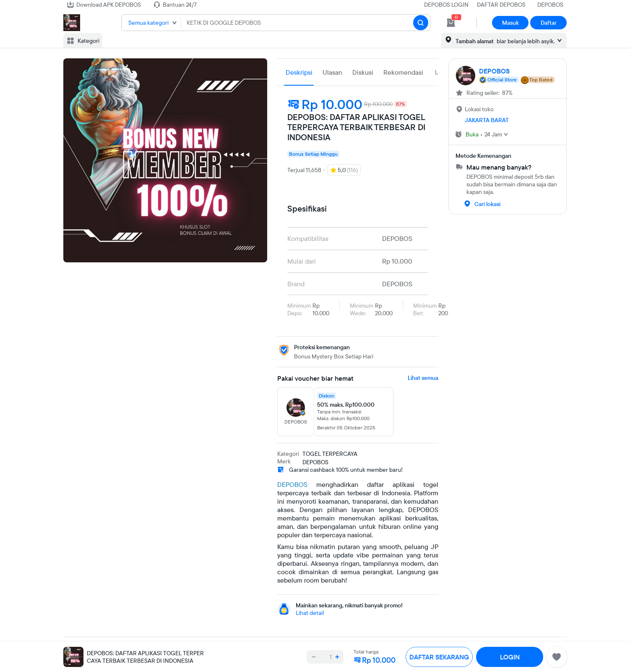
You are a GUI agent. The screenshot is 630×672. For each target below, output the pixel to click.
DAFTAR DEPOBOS (501, 5)
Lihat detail (310, 613)
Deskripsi (299, 72)
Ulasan (332, 72)
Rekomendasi (403, 72)
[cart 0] (451, 23)
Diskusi (363, 72)
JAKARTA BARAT (487, 120)
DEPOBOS (550, 5)
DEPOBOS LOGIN (446, 5)
